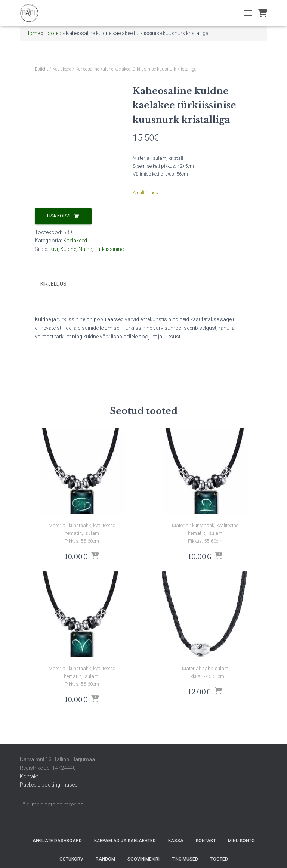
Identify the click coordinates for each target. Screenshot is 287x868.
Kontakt (29, 776)
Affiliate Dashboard (57, 841)
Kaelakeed (62, 69)
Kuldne (68, 249)
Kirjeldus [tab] (53, 284)
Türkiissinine (109, 249)
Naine (85, 249)
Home (33, 33)
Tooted (53, 33)
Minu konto (241, 841)
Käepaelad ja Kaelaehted (125, 841)
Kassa (176, 841)
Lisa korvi (59, 216)
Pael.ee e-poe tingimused (49, 785)
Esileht (41, 69)
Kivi (54, 249)
